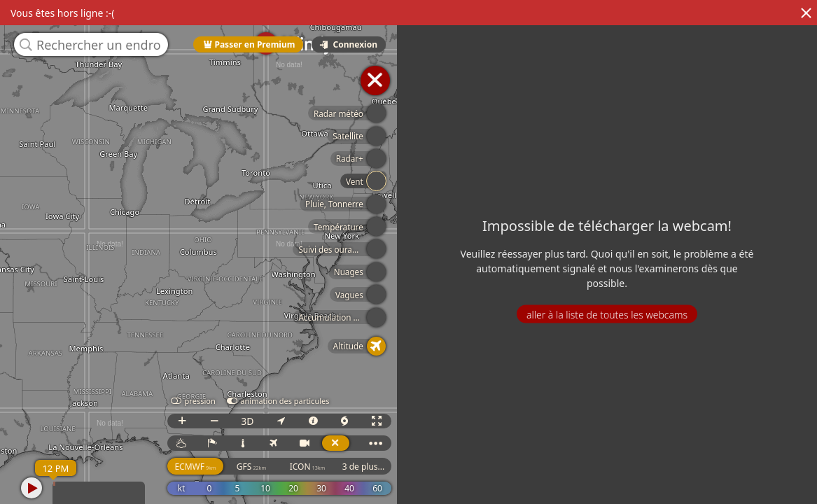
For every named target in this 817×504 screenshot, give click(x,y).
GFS (251, 467)
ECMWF (195, 467)
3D (247, 421)
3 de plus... (364, 467)
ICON (308, 467)
